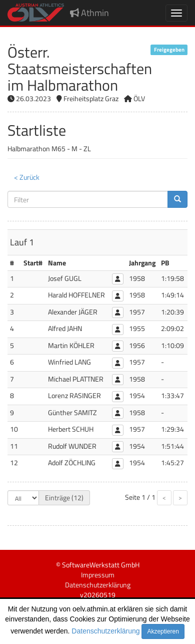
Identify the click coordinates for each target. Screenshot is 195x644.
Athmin (89, 13)
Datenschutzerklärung (105, 631)
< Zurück (27, 177)
